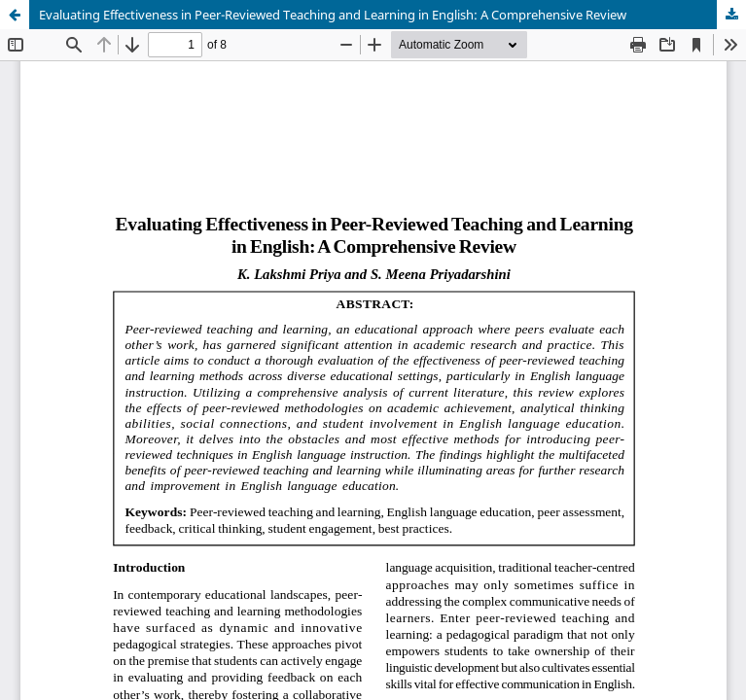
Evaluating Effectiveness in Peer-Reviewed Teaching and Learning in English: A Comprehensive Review (333, 15)
